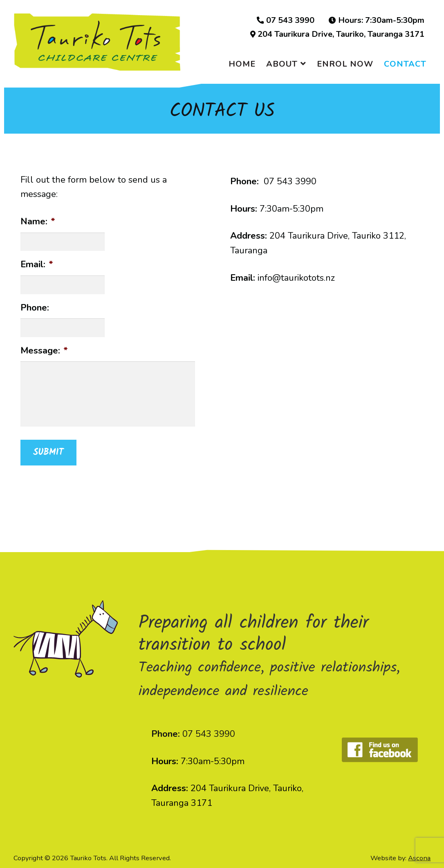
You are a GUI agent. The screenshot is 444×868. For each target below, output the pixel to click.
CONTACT (405, 64)
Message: (44, 351)
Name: (38, 222)
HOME (242, 64)
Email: (37, 265)
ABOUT (282, 64)
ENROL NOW (345, 64)
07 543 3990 (286, 20)
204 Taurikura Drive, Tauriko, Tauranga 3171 (337, 34)
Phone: (35, 308)
